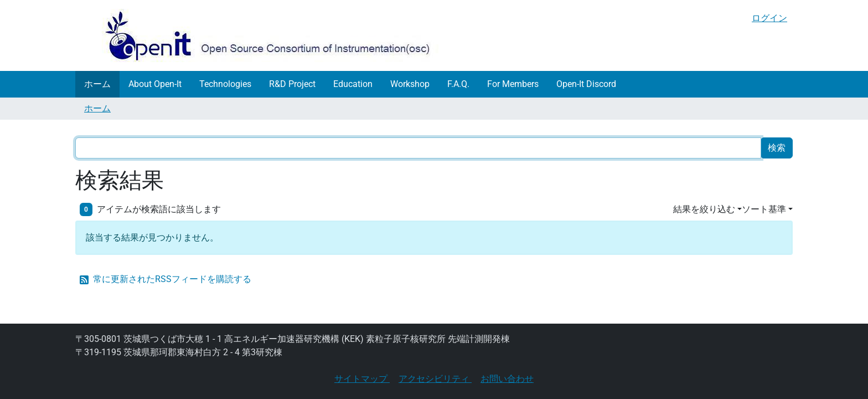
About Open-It (155, 84)
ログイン (769, 18)
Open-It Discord (586, 84)
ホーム (97, 84)
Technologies (225, 84)
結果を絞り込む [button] (704, 209)
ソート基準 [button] (764, 209)
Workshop (410, 84)
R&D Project (292, 84)
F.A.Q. (458, 84)
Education (353, 84)
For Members (513, 84)
